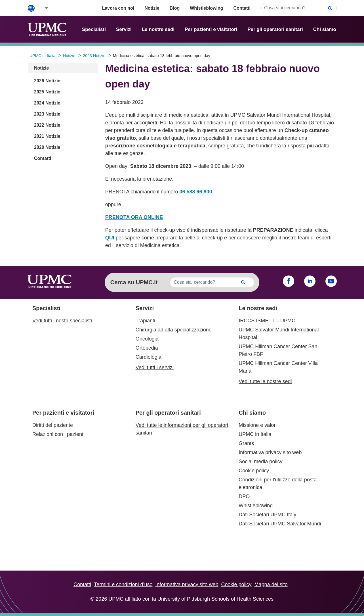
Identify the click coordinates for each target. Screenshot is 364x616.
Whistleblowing (206, 8)
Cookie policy (254, 471)
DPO (244, 496)
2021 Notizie (47, 136)
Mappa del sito (271, 584)
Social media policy (260, 462)
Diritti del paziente (53, 425)
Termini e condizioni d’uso (123, 584)
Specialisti (94, 29)
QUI (110, 238)
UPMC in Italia (255, 434)
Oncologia (147, 339)
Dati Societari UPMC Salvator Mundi (280, 524)
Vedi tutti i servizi (155, 367)
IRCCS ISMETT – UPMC (267, 321)
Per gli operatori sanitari (275, 29)
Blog (175, 8)
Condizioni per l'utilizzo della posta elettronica (278, 484)
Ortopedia (147, 348)
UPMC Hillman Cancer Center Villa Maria (278, 367)
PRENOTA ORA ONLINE (134, 217)
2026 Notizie (47, 81)
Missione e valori (258, 425)
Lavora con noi (118, 8)
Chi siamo (325, 29)
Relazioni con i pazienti (58, 434)
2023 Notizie (47, 114)
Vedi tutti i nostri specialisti (62, 321)
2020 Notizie (47, 147)
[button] (43, 8)
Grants (246, 443)
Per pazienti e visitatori (211, 29)
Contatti (242, 8)
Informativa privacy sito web (270, 452)
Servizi (124, 29)
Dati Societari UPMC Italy (267, 515)
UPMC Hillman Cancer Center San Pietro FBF (278, 350)
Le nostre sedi (158, 29)
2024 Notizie (47, 103)
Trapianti (145, 321)
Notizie (152, 8)
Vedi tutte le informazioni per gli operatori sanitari (182, 429)
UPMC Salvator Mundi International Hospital (279, 334)
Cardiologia (149, 357)
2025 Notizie (47, 92)
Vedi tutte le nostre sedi (265, 381)
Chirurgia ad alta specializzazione (174, 330)
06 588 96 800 (196, 192)
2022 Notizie (47, 125)
